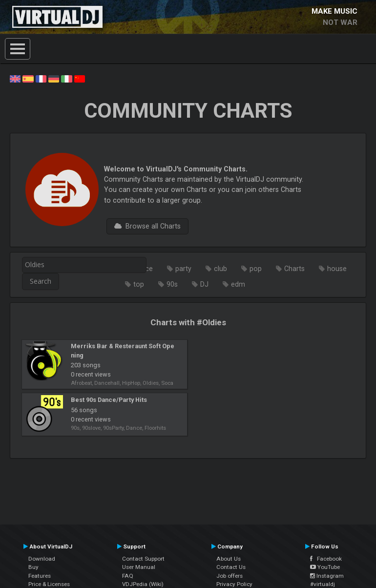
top (139, 284)
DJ (204, 284)
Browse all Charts (147, 226)
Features (40, 576)
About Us (229, 559)
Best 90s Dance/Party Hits (109, 400)
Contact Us (231, 567)
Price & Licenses (49, 584)
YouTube (325, 567)
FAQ (128, 576)
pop (256, 269)
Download (42, 559)
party (183, 269)
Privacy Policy (234, 584)
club (220, 269)
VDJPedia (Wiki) (143, 584)
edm (238, 284)
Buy (33, 567)
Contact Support (143, 559)
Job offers (230, 576)
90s (172, 284)
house (337, 269)
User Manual (139, 567)
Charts (294, 269)
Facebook (326, 559)
